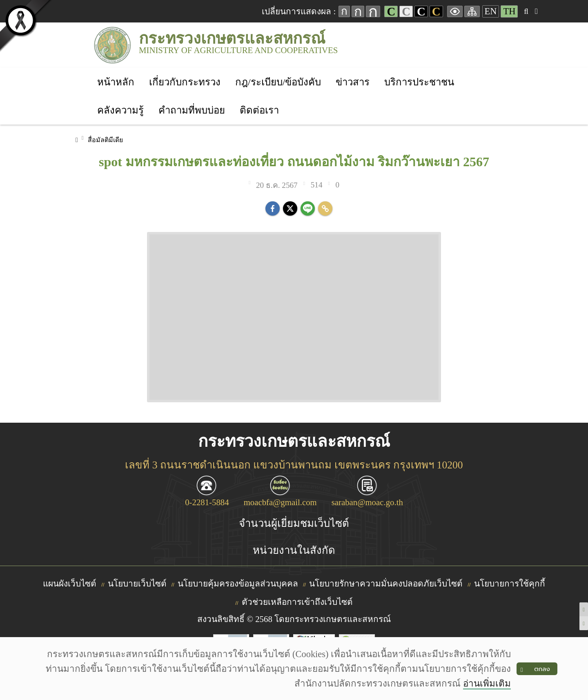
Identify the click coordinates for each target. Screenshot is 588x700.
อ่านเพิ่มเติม (487, 683)
